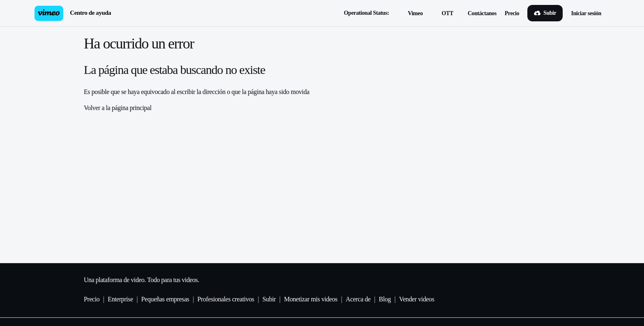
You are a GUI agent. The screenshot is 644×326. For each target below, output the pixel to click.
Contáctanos (482, 13)
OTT (443, 14)
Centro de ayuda (90, 13)
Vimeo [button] (411, 14)
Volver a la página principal (118, 108)
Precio (512, 13)
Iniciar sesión (586, 13)
